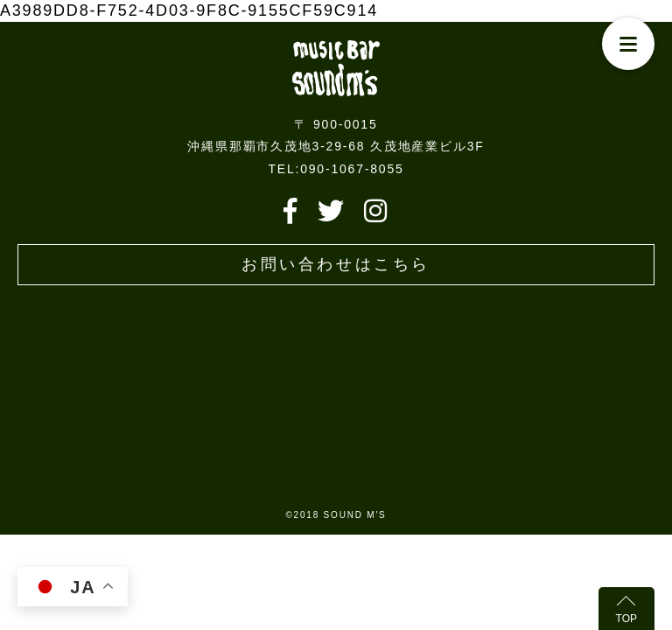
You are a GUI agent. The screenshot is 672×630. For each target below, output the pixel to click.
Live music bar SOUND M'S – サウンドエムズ (336, 68)
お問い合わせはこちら (336, 264)
